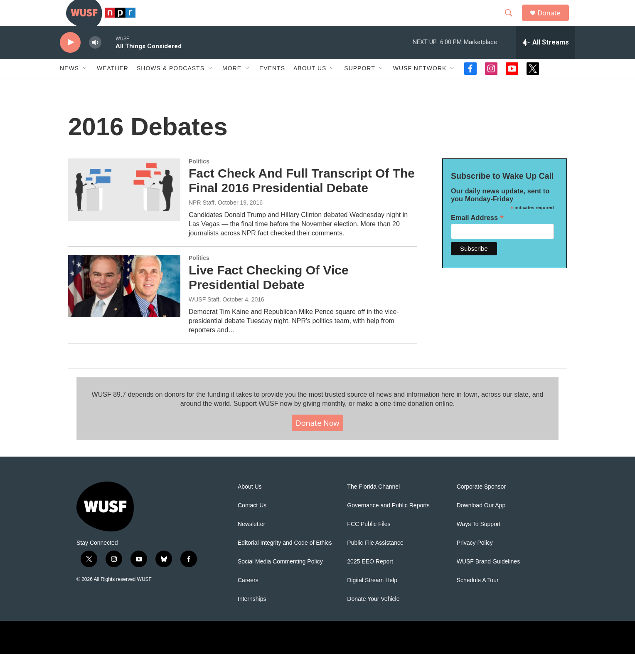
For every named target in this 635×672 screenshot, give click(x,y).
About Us (250, 505)
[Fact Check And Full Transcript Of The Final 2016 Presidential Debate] (124, 208)
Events (272, 86)
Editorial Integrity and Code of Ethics (285, 561)
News (69, 86)
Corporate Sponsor (481, 505)
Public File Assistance (375, 561)
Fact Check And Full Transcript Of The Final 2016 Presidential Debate (302, 199)
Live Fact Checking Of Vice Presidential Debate (269, 295)
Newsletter (251, 542)
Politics (199, 179)
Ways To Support (479, 542)
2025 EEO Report (370, 579)
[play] (70, 61)
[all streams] (545, 60)
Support (359, 86)
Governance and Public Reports (388, 523)
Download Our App (481, 523)
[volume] (95, 61)
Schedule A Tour (478, 598)
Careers (248, 598)
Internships (252, 617)
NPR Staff (202, 220)
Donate (554, 22)
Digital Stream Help (372, 598)
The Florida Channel (373, 505)
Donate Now (318, 441)
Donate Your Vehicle (373, 617)
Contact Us (252, 523)
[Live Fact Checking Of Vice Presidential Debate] (124, 304)
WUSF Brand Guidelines (489, 579)
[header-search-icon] (512, 22)
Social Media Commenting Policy (280, 579)
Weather (113, 86)
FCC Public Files (369, 542)
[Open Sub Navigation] (85, 86)
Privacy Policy (475, 561)
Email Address (477, 236)
